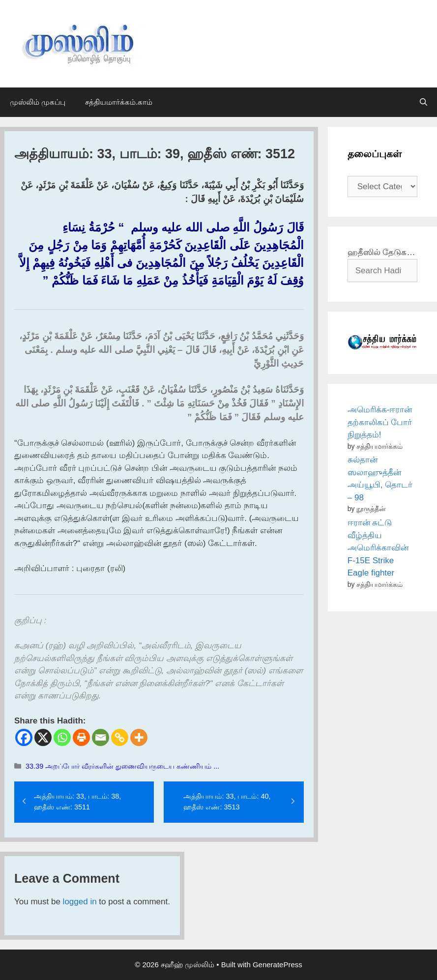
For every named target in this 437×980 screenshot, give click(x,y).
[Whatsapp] (62, 737)
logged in (80, 902)
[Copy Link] (120, 737)
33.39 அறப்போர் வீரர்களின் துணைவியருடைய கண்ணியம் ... (122, 766)
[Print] (81, 737)
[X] (43, 737)
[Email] (101, 737)
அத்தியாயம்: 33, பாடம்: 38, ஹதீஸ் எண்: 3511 (77, 802)
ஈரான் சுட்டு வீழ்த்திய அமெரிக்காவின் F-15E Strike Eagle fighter (378, 548)
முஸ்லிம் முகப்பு (38, 102)
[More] (139, 737)
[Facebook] (24, 737)
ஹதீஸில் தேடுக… (381, 252)
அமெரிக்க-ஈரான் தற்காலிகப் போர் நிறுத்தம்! (380, 422)
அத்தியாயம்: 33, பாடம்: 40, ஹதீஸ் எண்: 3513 (227, 802)
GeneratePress (277, 965)
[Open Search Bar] (423, 102)
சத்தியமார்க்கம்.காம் (119, 102)
